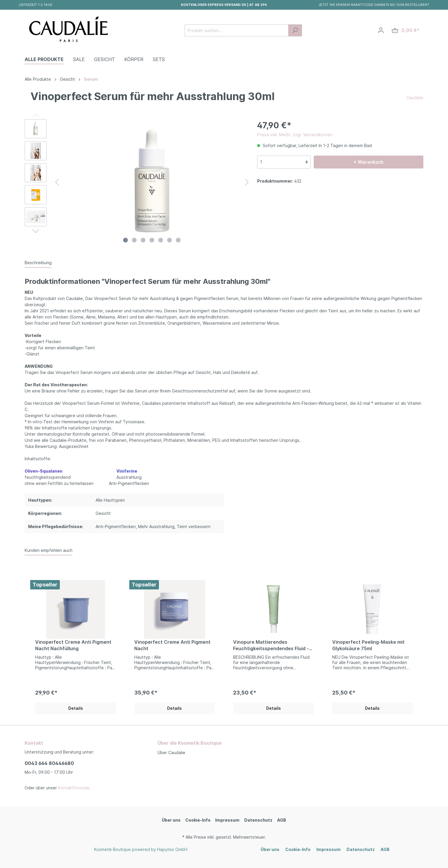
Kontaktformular (74, 788)
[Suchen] (295, 30)
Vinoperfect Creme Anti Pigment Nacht (172, 645)
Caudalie (415, 98)
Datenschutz (258, 820)
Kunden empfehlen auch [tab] (49, 550)
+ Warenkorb (369, 162)
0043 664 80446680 (49, 763)
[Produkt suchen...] (237, 30)
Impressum (227, 820)
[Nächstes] (247, 182)
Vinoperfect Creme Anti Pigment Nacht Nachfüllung (73, 645)
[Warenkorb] (406, 30)
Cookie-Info (198, 820)
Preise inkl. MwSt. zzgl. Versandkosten (295, 135)
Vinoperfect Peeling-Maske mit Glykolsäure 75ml (368, 645)
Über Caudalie (171, 752)
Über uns (171, 820)
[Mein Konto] (381, 30)
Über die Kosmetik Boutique (190, 743)
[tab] (38, 262)
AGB (282, 820)
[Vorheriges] (57, 182)
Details (76, 708)
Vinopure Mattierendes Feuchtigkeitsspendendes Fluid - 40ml (271, 645)
